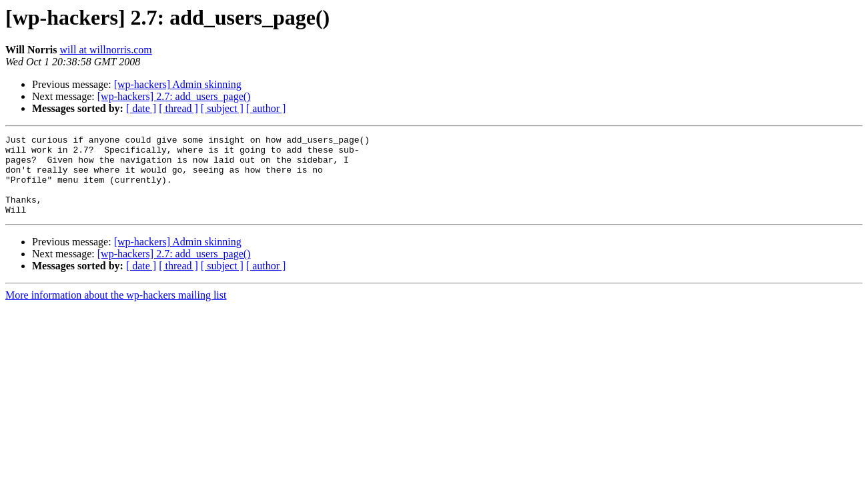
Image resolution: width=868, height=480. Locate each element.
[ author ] (266, 108)
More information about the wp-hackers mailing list (116, 311)
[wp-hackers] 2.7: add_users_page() (174, 96)
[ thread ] (178, 108)
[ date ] (141, 108)
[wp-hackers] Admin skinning (178, 84)
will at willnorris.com (105, 50)
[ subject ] (222, 108)
